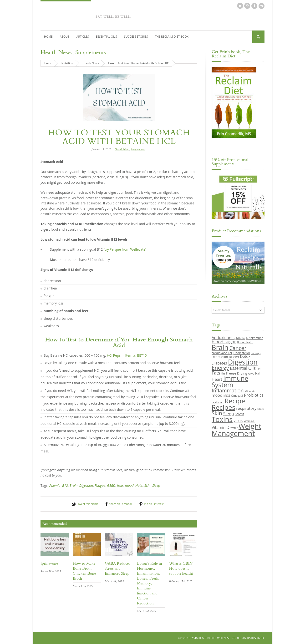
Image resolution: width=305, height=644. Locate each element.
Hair (120, 485)
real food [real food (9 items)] (218, 402)
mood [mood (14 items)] (217, 395)
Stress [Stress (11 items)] (240, 414)
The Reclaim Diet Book (172, 37)
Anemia (55, 485)
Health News (56, 53)
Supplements (91, 53)
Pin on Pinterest (154, 504)
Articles (83, 37)
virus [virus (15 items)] (238, 420)
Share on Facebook (121, 504)
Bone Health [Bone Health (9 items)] (245, 342)
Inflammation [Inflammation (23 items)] (228, 390)
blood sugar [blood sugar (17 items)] (224, 342)
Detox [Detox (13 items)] (245, 356)
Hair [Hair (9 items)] (258, 373)
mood (129, 485)
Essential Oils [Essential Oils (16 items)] (243, 368)
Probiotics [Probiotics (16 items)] (254, 395)
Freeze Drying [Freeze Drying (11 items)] (236, 373)
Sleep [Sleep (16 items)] (228, 414)
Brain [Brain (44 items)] (220, 347)
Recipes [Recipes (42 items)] (223, 407)
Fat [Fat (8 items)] (258, 369)
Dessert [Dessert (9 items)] (234, 357)
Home (48, 37)
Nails (139, 485)
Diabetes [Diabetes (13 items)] (219, 363)
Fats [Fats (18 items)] (216, 373)
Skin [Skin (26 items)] (217, 413)
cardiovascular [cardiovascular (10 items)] (222, 353)
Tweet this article (88, 504)
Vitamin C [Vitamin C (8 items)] (249, 421)
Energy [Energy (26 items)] (220, 368)
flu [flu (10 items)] (223, 373)
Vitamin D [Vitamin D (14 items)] (221, 427)
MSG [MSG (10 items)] (227, 396)
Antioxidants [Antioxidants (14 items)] (223, 337)
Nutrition (67, 63)
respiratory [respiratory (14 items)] (246, 408)
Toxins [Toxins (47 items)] (222, 419)
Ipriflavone (49, 563)
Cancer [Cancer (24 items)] (238, 348)
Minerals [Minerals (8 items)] (250, 391)
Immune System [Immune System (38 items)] (230, 381)
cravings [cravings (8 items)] (256, 353)
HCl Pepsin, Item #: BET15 (127, 355)
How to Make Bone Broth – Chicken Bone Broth (84, 571)
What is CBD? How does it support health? (181, 568)
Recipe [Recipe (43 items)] (235, 401)
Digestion (86, 485)
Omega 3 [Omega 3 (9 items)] (237, 396)
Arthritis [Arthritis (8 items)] (240, 338)
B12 (65, 485)
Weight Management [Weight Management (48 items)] (236, 430)
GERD (111, 485)
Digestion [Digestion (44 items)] (243, 362)
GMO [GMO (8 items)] (251, 374)
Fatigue (100, 485)
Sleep (156, 485)
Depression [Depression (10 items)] (220, 357)
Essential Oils (107, 37)
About (65, 37)
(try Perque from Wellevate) (125, 249)
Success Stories (136, 37)
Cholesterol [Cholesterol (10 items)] (242, 353)
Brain (74, 485)
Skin (147, 485)
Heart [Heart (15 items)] (217, 379)
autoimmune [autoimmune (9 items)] (255, 338)
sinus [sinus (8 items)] (260, 409)
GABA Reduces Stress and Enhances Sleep (117, 568)
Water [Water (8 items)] (234, 428)
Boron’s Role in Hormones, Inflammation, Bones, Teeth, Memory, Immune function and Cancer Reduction (150, 583)
